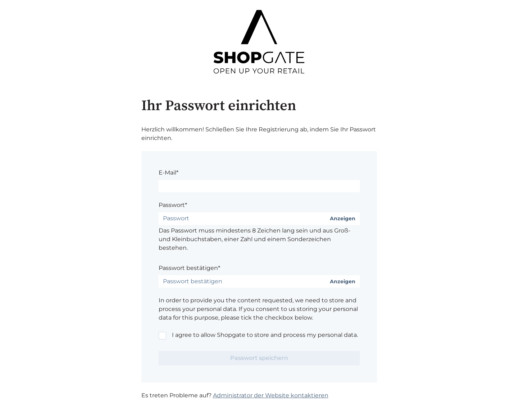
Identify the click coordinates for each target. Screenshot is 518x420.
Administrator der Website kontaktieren (271, 395)
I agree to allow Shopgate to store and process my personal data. (265, 335)
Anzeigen (343, 219)
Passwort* (173, 205)
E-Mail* (169, 173)
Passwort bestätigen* (189, 268)
